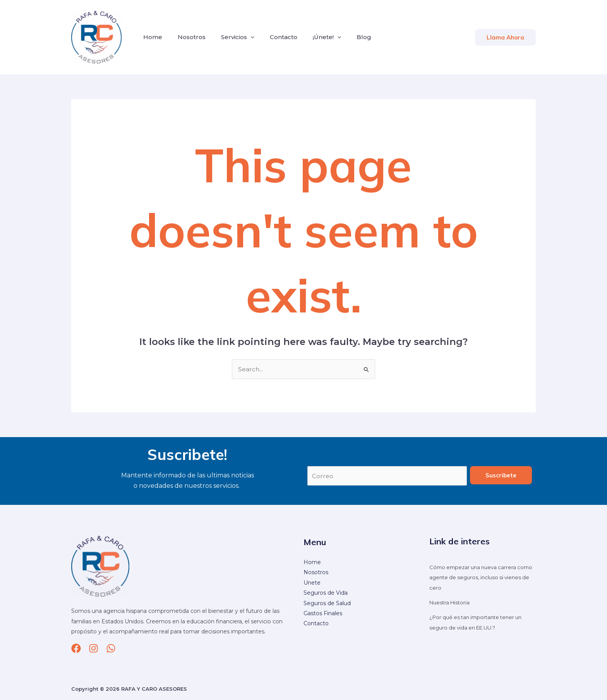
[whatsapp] (111, 649)
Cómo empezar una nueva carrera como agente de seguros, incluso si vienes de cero (477, 578)
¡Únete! (313, 37)
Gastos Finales (323, 614)
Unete (312, 583)
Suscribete (501, 476)
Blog (347, 37)
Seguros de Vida (326, 594)
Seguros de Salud (327, 604)
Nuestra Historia (451, 603)
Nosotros (187, 37)
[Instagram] (93, 649)
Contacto (273, 37)
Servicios (230, 37)
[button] (505, 37)
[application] (243, 37)
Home (151, 37)
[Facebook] (76, 649)
